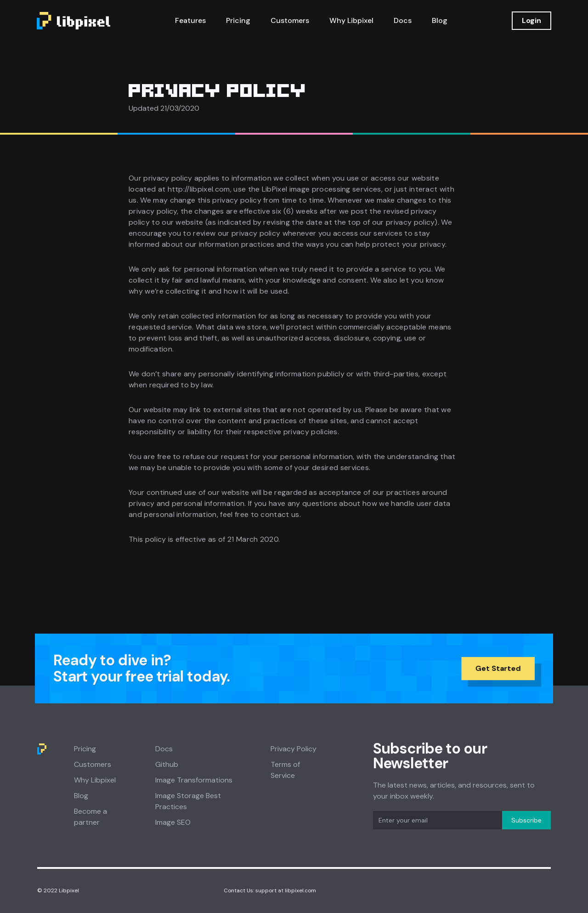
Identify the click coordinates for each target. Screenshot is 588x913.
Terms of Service (285, 770)
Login (531, 20)
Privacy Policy (294, 749)
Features (190, 20)
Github (167, 764)
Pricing (238, 20)
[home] (73, 21)
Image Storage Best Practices (188, 801)
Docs (403, 20)
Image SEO (173, 822)
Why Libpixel (351, 20)
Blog (440, 20)
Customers (290, 20)
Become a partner (90, 817)
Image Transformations (194, 780)
